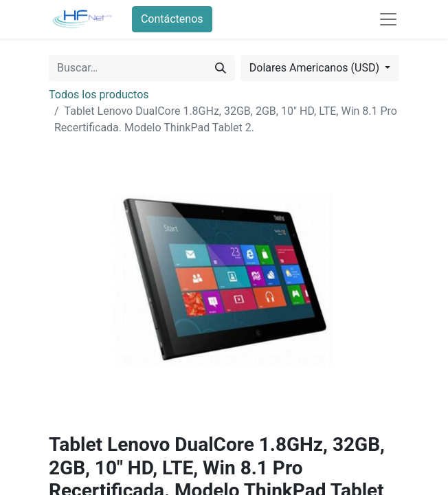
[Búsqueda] (221, 68)
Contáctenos (172, 19)
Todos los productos (99, 95)
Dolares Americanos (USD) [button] (316, 68)
